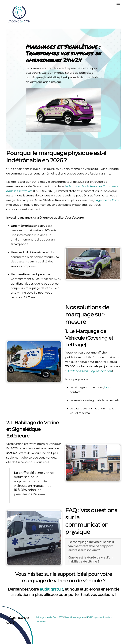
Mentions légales (75, 617)
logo (107, 387)
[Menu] (118, 5)
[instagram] (17, 631)
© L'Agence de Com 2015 (50, 617)
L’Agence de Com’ (106, 200)
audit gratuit (51, 589)
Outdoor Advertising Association (89, 371)
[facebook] (10, 631)
